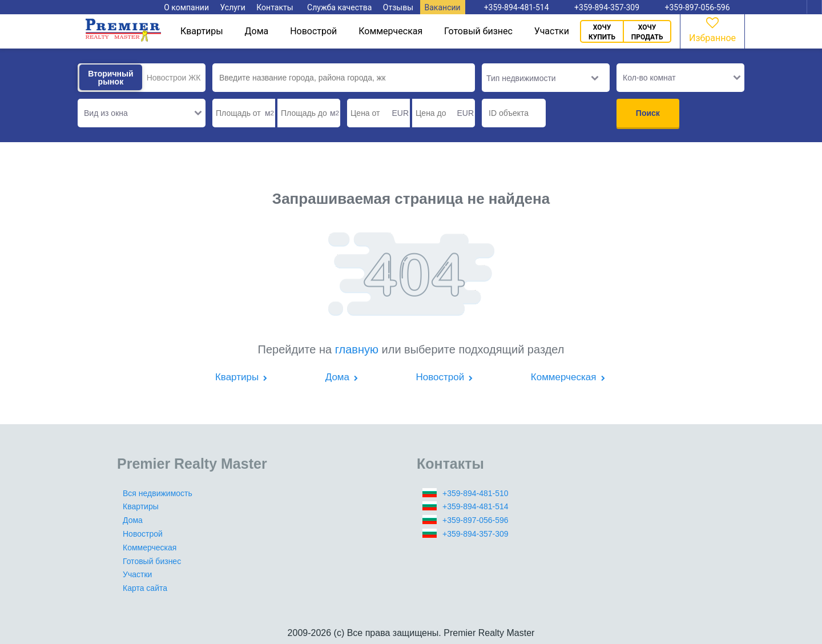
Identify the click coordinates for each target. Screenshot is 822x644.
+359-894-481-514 (476, 506)
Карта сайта (145, 588)
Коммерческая (390, 31)
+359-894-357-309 (476, 534)
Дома (257, 31)
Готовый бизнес (478, 31)
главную (357, 349)
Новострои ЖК (174, 78)
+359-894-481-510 (476, 493)
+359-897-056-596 (476, 520)
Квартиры (202, 31)
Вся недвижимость (158, 493)
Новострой (313, 31)
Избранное (712, 29)
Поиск (648, 113)
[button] (142, 113)
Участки (552, 31)
